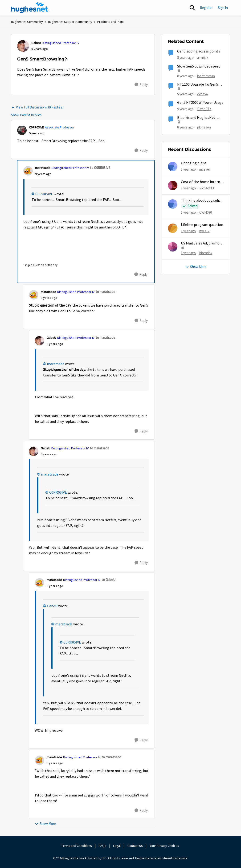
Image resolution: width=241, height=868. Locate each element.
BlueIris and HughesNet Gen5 (196, 118)
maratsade (56, 364)
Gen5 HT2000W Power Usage (200, 103)
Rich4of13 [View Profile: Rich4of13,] (207, 188)
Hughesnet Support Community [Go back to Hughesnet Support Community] (70, 22)
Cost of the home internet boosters (202, 182)
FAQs (102, 846)
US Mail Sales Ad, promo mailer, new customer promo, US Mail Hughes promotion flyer (200, 243)
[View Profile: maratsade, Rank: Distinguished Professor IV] (28, 171)
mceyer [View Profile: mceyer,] (205, 169)
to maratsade (105, 292)
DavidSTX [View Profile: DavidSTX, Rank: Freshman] (204, 109)
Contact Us (135, 846)
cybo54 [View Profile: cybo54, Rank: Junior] (202, 94)
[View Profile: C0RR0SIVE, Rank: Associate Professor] (22, 130)
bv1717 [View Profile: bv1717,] (204, 231)
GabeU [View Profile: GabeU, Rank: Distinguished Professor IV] (36, 43)
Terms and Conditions (77, 846)
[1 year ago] (188, 170)
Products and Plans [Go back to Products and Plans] (111, 22)
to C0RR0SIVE (100, 168)
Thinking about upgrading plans (202, 201)
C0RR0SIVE (44, 194)
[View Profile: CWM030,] (173, 204)
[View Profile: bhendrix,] (173, 247)
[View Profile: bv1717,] (173, 228)
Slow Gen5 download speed (199, 66)
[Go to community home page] (30, 8)
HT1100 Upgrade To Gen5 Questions (198, 85)
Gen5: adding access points (199, 51)
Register (206, 8)
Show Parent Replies (26, 115)
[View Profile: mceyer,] (173, 167)
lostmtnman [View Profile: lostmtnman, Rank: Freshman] (206, 76)
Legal (117, 846)
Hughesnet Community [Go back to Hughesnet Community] (27, 22)
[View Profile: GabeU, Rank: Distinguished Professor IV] (23, 46)
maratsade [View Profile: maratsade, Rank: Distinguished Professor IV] (43, 168)
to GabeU (108, 580)
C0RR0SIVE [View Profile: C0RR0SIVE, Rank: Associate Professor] (36, 127)
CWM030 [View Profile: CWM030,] (206, 212)
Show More (45, 824)
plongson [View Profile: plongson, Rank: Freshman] (204, 127)
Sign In (223, 8)
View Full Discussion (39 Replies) (37, 107)
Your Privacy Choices (165, 846)
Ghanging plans (194, 163)
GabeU (52, 606)
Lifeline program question (202, 225)
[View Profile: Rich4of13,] (173, 185)
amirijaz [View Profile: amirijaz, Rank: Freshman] (203, 58)
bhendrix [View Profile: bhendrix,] (206, 253)
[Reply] (141, 85)
